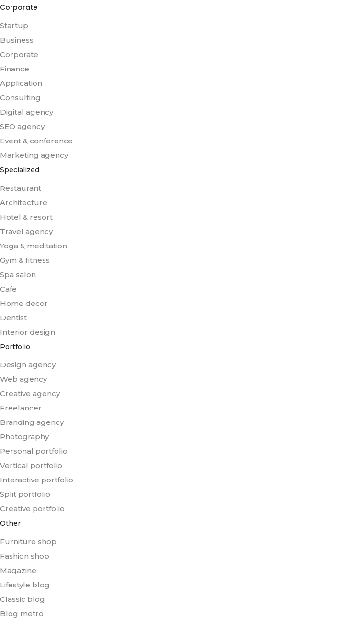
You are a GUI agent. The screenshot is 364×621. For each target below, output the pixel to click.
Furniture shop (28, 542)
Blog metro (22, 614)
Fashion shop (25, 556)
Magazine (18, 570)
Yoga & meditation (34, 246)
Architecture (24, 203)
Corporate (19, 54)
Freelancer (21, 408)
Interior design (28, 332)
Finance (15, 69)
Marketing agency (34, 155)
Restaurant (21, 188)
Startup (14, 26)
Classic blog (23, 599)
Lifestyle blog (25, 585)
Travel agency (26, 231)
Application (21, 83)
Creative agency (30, 393)
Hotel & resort (26, 217)
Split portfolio (25, 494)
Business (17, 40)
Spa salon (18, 275)
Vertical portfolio (31, 465)
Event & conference (36, 141)
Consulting (20, 98)
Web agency (23, 379)
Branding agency (32, 422)
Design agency (28, 365)
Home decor (24, 303)
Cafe (8, 289)
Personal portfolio (34, 451)
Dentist (13, 318)
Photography (24, 437)
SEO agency (22, 126)
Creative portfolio (32, 509)
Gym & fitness (25, 260)
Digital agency (27, 112)
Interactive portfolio (37, 480)
